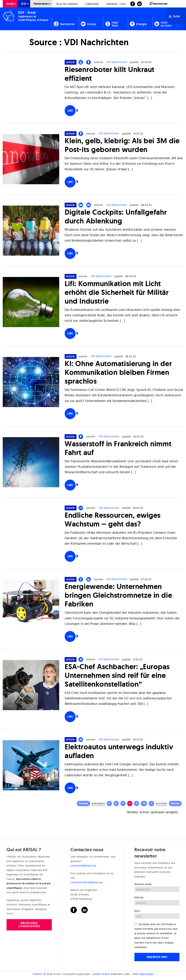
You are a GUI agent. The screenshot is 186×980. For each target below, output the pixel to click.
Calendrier (92, 4)
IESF (24, 4)
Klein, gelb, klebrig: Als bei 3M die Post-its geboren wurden (122, 145)
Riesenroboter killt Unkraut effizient (110, 74)
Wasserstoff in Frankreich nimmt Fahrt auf (118, 448)
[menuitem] (10, 4)
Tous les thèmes (67, 4)
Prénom (139, 897)
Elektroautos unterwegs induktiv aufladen (119, 751)
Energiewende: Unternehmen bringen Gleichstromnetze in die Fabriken (118, 595)
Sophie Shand (101, 974)
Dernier (175, 803)
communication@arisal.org (87, 882)
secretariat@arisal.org (83, 866)
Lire (70, 111)
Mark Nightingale (143, 974)
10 (144, 803)
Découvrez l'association (29, 925)
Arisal (10, 4)
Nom (137, 911)
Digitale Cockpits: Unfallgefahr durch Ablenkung (116, 216)
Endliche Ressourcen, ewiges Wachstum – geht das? (113, 519)
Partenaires (41, 4)
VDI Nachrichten (117, 62)
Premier (83, 803)
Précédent (98, 803)
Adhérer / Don (116, 4)
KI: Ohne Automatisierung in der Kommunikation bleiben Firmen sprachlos (118, 372)
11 (151, 803)
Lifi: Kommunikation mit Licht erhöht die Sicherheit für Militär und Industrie (117, 292)
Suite (174, 16)
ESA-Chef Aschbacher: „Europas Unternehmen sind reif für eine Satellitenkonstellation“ (117, 675)
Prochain (162, 803)
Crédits (37, 974)
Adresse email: (143, 884)
